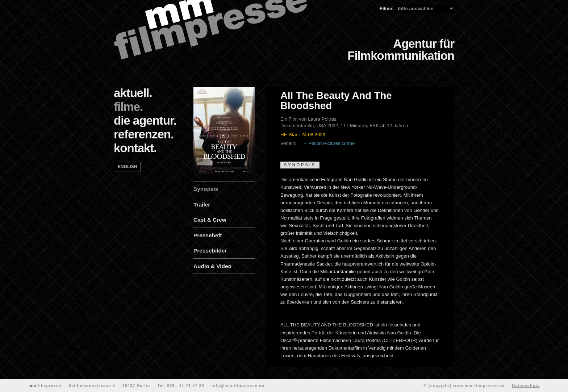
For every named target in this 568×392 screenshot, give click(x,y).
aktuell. (133, 93)
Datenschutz (526, 385)
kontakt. (135, 148)
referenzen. (144, 134)
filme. (128, 107)
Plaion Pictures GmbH (332, 143)
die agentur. (145, 120)
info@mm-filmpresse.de (238, 385)
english (127, 167)
